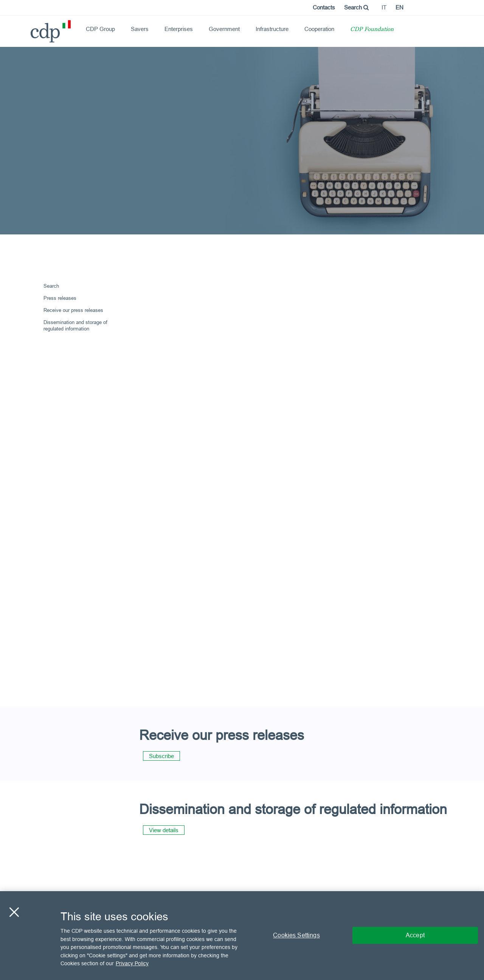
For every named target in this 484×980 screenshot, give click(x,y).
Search (356, 7)
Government (224, 29)
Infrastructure (272, 29)
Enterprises (179, 29)
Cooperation (319, 29)
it (384, 7)
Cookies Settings (296, 935)
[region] (242, 936)
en (399, 7)
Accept (415, 935)
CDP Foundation (372, 30)
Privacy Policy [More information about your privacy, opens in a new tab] (132, 963)
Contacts (324, 7)
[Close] (14, 912)
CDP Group (100, 29)
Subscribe (161, 756)
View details (164, 830)
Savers (140, 29)
